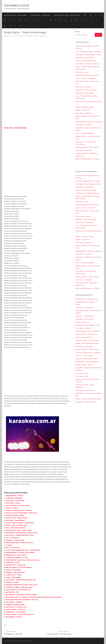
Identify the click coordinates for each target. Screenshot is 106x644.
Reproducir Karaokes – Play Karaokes (67, 15)
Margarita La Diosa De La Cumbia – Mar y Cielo (21, 585)
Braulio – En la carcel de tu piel (16, 525)
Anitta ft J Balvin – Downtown (16, 609)
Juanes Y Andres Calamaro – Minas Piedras (20, 523)
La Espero (9, 545)
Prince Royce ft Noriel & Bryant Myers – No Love (22, 600)
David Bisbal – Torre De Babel (16, 612)
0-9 (85, 15)
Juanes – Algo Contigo (13, 577)
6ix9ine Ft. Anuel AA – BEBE (15, 515)
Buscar (78, 32)
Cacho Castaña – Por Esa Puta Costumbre (20, 614)
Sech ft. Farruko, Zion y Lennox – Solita (19, 530)
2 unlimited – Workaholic (14, 498)
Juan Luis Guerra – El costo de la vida (18, 590)
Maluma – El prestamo (13, 570)
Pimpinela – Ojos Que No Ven (15, 572)
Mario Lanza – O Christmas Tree (16, 607)
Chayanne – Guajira (12, 582)
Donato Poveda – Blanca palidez (17, 518)
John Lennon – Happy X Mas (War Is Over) (20, 535)
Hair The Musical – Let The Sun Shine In (19, 567)
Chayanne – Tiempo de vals (15, 540)
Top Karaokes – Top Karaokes (41, 15)
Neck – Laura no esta (13, 548)
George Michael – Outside (14, 496)
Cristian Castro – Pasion (14, 575)
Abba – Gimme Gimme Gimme (16, 528)
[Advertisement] (38, 55)
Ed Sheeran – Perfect (13, 562)
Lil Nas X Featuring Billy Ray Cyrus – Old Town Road (23, 550)
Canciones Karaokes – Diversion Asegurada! (33, 36)
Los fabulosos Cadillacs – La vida (17, 557)
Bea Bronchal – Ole (12, 592)
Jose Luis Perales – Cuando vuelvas (18, 505)
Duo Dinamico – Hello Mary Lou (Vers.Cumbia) (21, 595)
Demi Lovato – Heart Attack (15, 501)
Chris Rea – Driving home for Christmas (19, 510)
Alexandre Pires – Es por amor (16, 565)
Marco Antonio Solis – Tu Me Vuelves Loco (20, 543)
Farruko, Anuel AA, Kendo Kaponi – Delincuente (21, 513)
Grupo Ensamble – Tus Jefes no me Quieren (20, 552)
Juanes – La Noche (12, 508)
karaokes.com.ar (17, 5)
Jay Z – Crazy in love (12, 538)
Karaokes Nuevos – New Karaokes (15, 15)
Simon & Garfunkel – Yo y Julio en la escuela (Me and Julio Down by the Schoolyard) (33, 597)
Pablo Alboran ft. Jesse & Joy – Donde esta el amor (23, 560)
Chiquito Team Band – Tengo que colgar (19, 587)
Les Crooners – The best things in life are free (21, 580)
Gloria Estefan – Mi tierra (14, 617)
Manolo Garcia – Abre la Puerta (16, 555)
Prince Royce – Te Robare (14, 602)
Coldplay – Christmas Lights (15, 604)
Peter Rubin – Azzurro (13, 503)
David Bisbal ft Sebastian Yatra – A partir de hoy (22, 533)
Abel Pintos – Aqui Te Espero (15, 520)
